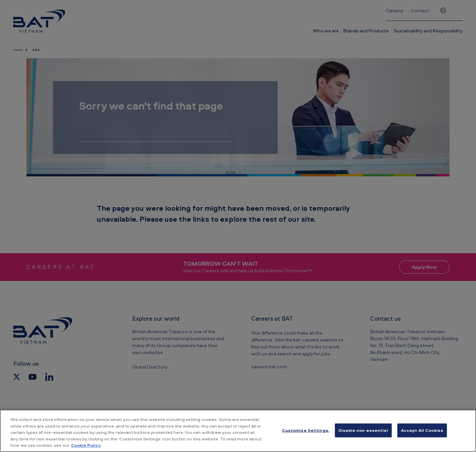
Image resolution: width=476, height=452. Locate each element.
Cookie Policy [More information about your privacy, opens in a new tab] (86, 445)
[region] (238, 431)
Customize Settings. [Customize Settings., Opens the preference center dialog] (306, 430)
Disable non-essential (363, 430)
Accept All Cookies (422, 430)
